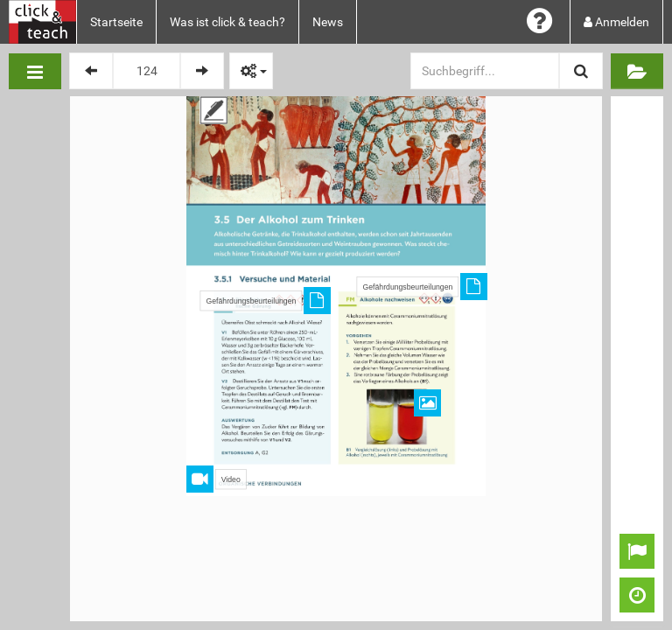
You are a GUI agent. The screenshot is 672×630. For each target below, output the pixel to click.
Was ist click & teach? (227, 22)
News (328, 22)
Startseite (116, 22)
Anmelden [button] (616, 22)
